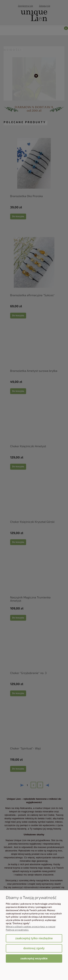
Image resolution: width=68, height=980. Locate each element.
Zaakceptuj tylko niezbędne (34, 938)
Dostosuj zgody (34, 948)
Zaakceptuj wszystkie (34, 958)
